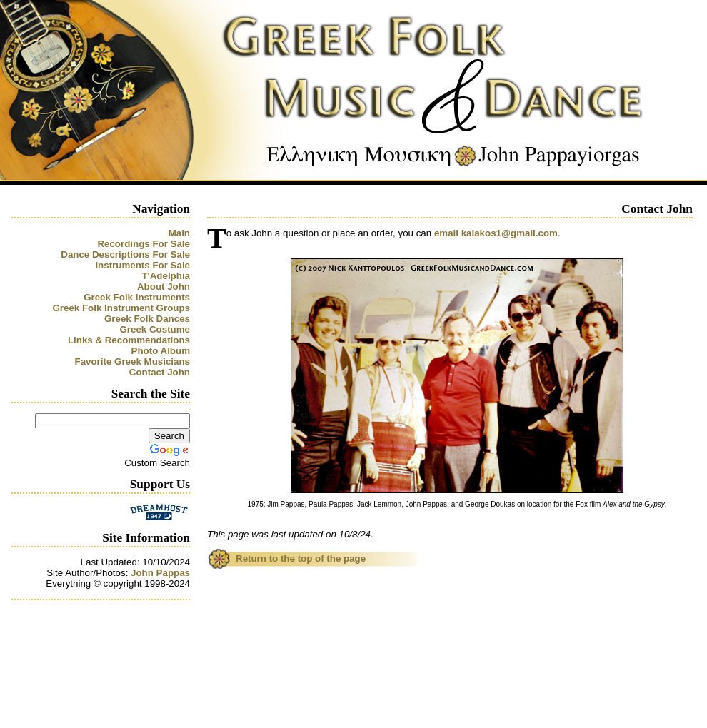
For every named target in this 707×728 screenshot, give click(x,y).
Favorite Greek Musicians (133, 362)
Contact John (160, 372)
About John (164, 287)
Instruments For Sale (142, 265)
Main (179, 233)
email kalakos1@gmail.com (496, 233)
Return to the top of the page (301, 558)
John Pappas (160, 573)
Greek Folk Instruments (137, 297)
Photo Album (161, 351)
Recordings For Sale (144, 244)
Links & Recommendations (129, 340)
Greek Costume (155, 329)
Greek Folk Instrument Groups (121, 308)
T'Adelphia (166, 276)
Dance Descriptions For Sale (125, 254)
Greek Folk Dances (147, 319)
